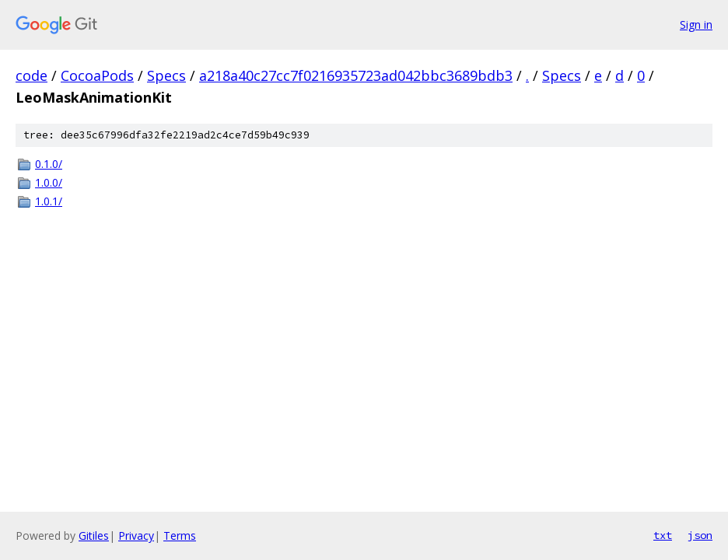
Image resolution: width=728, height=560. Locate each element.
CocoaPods (97, 75)
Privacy (136, 535)
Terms (180, 535)
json (700, 535)
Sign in (696, 24)
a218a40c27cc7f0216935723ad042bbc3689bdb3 (356, 75)
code (31, 75)
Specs (166, 75)
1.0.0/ (49, 182)
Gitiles (94, 535)
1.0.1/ (49, 201)
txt (663, 535)
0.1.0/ (49, 164)
